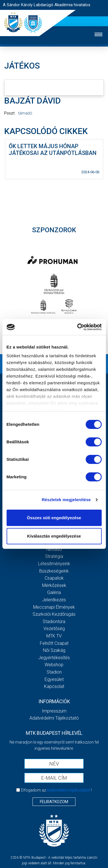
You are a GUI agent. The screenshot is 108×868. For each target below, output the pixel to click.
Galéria (54, 592)
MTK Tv (54, 636)
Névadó (54, 549)
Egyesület (54, 679)
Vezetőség (54, 629)
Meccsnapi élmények (54, 607)
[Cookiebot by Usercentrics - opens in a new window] (77, 327)
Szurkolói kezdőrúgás (54, 614)
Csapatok (54, 578)
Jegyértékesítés (54, 658)
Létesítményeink (54, 564)
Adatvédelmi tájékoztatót (68, 790)
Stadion (54, 672)
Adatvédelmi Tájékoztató (54, 718)
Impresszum (54, 711)
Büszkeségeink (54, 571)
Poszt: (10, 113)
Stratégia (54, 556)
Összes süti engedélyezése (54, 518)
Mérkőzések (54, 585)
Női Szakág (54, 650)
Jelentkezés (54, 600)
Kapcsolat (54, 686)
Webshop (54, 665)
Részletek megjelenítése (66, 500)
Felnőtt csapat (54, 643)
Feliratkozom (54, 802)
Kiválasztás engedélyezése (54, 536)
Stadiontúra (54, 622)
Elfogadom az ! (56, 790)
